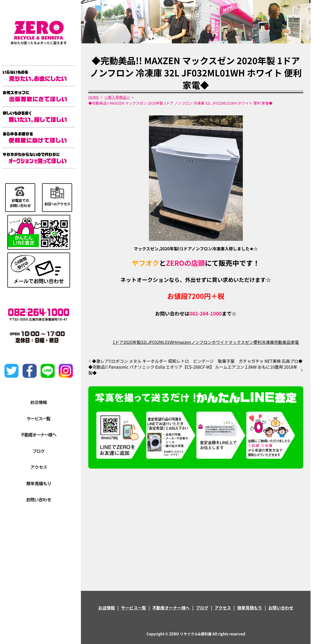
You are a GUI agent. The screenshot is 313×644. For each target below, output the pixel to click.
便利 (257, 342)
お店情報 (107, 608)
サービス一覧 (134, 608)
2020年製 (132, 342)
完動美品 (282, 342)
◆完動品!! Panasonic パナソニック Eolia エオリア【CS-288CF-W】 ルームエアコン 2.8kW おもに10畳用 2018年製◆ (193, 370)
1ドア (118, 342)
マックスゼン (241, 342)
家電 (295, 342)
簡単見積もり (250, 608)
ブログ (202, 608)
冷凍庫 (268, 342)
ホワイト (220, 342)
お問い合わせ (281, 608)
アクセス (223, 608)
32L (144, 342)
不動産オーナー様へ (171, 608)
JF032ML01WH (162, 342)
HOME (94, 97)
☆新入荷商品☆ (117, 97)
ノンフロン (201, 342)
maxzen (184, 342)
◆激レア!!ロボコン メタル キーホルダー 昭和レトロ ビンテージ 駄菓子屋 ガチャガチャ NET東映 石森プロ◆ (197, 361)
